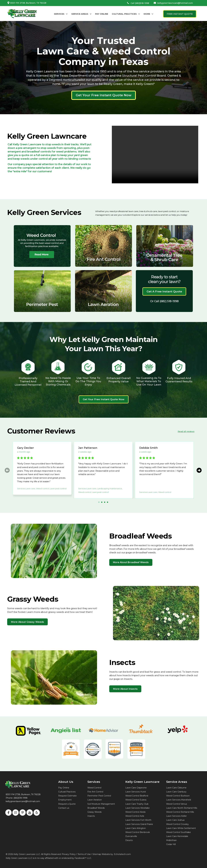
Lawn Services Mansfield (179, 800)
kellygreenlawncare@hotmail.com (175, 3)
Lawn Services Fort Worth (138, 820)
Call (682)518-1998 (140, 3)
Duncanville (131, 836)
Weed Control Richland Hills (180, 812)
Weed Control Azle (135, 816)
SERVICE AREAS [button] (81, 14)
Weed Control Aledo (135, 812)
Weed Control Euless (136, 800)
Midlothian (171, 840)
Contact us (64, 808)
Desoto (129, 840)
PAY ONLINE (102, 14)
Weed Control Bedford (137, 796)
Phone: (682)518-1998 (17, 798)
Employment (65, 800)
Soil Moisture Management (101, 804)
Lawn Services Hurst (136, 792)
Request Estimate (67, 796)
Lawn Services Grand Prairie (139, 824)
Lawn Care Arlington (136, 828)
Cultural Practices (67, 792)
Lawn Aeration (95, 800)
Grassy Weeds (94, 812)
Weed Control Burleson (178, 796)
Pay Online (64, 788)
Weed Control (94, 788)
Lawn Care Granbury (176, 792)
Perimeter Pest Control (99, 796)
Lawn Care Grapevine (136, 788)
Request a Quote (67, 804)
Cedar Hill (171, 844)
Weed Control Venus (177, 804)
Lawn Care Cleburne (176, 788)
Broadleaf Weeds (96, 808)
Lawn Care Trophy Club (137, 804)
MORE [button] (148, 14)
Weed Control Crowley (177, 824)
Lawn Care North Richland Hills (182, 808)
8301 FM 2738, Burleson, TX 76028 (28, 3)
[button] (61, 14)
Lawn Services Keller (176, 816)
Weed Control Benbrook (138, 832)
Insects (91, 816)
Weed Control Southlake (178, 832)
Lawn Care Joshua (175, 820)
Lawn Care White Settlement (181, 828)
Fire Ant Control (95, 792)
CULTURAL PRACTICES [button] (126, 14)
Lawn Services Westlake (137, 808)
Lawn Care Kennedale (177, 836)
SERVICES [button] (61, 14)
